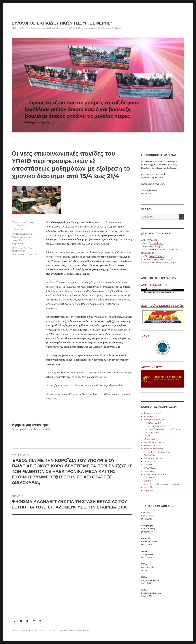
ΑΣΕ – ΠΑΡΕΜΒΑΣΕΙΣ (156, 426)
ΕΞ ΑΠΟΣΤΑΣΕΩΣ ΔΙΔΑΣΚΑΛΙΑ (22, 251)
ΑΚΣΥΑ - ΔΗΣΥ (163, 377)
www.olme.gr (155, 246)
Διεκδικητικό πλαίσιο (153, 458)
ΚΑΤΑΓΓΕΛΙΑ (150, 468)
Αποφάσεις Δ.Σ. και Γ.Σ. (22, 234)
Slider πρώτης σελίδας (153, 413)
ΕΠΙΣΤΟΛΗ (149, 465)
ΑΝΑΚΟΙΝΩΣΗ (150, 416)
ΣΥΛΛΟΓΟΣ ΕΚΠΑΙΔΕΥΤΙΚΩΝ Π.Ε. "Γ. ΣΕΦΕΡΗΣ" (62, 23)
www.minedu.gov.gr (165, 263)
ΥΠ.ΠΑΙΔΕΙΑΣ (31, 254)
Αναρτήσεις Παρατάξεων (154, 420)
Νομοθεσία (151, 478)
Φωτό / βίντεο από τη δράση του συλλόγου (161, 484)
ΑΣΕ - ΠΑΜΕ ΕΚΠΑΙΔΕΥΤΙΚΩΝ (163, 315)
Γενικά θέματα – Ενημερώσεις (156, 452)
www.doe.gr (153, 240)
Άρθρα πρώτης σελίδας (22, 237)
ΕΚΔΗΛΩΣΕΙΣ (150, 462)
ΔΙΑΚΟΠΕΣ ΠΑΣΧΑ (20, 248)
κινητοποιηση (149, 471)
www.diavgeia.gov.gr (161, 259)
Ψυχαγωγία (148, 490)
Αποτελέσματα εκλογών (154, 442)
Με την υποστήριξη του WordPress (75, 631)
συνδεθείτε (47, 429)
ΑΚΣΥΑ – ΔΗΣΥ (154, 423)
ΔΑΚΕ (163, 346)
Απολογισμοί (149, 439)
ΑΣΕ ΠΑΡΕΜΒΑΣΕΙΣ (163, 289)
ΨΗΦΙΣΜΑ (148, 487)
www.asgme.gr (156, 256)
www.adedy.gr (157, 243)
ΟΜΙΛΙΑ (147, 481)
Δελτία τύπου (149, 455)
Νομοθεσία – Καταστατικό (155, 474)
